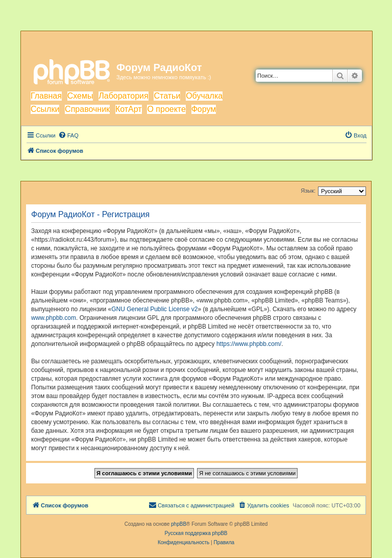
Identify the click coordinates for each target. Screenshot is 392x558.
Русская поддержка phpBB (196, 533)
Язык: (308, 191)
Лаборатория (123, 96)
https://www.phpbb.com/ (249, 344)
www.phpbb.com (54, 318)
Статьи (167, 96)
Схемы (80, 96)
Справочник (87, 109)
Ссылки (45, 109)
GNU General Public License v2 (154, 309)
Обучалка (204, 96)
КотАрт (129, 109)
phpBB (179, 524)
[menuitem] (68, 135)
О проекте (166, 109)
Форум (204, 109)
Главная (46, 96)
